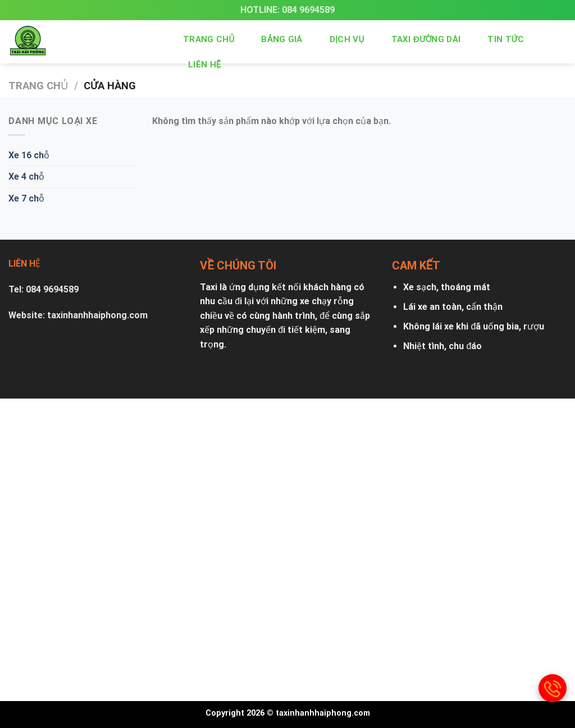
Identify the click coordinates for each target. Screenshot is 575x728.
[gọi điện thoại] (553, 688)
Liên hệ (205, 65)
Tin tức (506, 39)
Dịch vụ (347, 39)
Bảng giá (282, 39)
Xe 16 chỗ (29, 155)
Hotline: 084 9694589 (287, 10)
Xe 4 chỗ (26, 177)
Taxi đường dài (426, 39)
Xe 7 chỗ (26, 198)
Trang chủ (209, 39)
